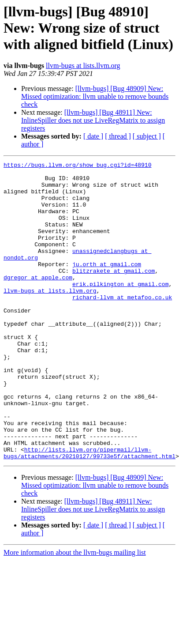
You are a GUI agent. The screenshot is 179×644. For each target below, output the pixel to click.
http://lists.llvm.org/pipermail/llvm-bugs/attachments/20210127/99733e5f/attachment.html (89, 512)
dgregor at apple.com (38, 301)
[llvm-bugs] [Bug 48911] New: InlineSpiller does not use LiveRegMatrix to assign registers (93, 120)
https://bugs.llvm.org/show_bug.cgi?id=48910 (77, 166)
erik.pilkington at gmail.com (120, 309)
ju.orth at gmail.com (107, 285)
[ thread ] (118, 136)
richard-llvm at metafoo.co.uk (122, 325)
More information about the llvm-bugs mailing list (75, 612)
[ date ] (93, 136)
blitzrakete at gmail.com (114, 293)
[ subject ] (147, 136)
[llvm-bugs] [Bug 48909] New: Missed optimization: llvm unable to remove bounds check (95, 96)
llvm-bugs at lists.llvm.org (83, 66)
